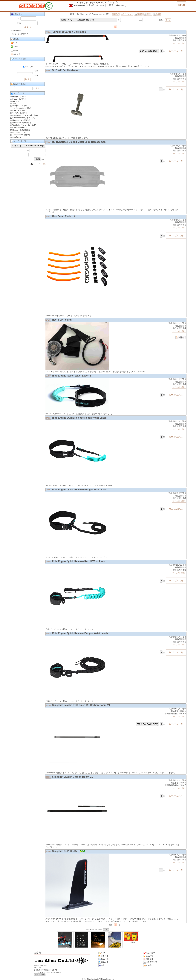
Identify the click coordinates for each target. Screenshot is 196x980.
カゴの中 (103, 956)
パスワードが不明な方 (20, 34)
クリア (106, 930)
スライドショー (127, 14)
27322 (48, 562)
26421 (48, 217)
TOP (102, 953)
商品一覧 (103, 959)
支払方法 (148, 956)
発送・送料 (149, 953)
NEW (14, 43)
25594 (48, 851)
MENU (182, 5)
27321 (48, 490)
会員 (102, 965)
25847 (48, 376)
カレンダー (16, 54)
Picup (14, 50)
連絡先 (147, 965)
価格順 (138, 14)
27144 (48, 320)
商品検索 (103, 962)
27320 (48, 418)
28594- (49, 32)
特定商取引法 (150, 962)
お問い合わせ (40, 975)
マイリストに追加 (179, 43)
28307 (48, 142)
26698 (48, 777)
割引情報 (148, 959)
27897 (48, 70)
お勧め (15, 47)
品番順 (157, 14)
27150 (48, 705)
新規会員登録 (16, 30)
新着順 (148, 14)
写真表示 (116, 14)
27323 (48, 634)
